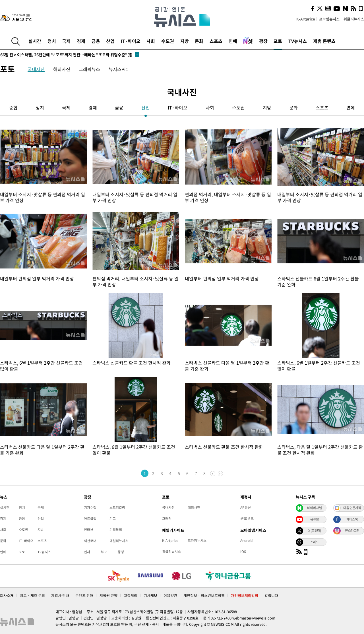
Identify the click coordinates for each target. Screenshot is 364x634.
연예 (233, 41)
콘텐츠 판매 (84, 595)
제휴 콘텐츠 (324, 41)
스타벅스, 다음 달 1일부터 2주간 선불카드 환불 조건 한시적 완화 (320, 450)
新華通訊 (247, 519)
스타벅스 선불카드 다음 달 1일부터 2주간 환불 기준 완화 (227, 366)
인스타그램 (352, 530)
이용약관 (170, 595)
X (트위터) (315, 530)
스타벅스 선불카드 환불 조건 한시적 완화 (132, 363)
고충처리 (131, 595)
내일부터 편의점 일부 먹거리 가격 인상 (37, 278)
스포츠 (216, 41)
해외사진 (62, 69)
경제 (81, 41)
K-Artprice (306, 19)
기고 (113, 519)
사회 (151, 41)
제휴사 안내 (60, 595)
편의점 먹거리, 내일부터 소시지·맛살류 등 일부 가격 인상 (228, 197)
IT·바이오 (131, 41)
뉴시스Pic (118, 69)
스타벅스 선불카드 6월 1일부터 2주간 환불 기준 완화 (318, 281)
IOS (243, 552)
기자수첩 (90, 507)
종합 (13, 108)
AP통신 (246, 507)
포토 (278, 41)
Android (246, 540)
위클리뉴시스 (354, 19)
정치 (52, 41)
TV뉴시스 (298, 41)
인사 (87, 552)
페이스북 (352, 519)
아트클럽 (90, 519)
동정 (121, 552)
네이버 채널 (315, 508)
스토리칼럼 (117, 507)
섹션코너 (90, 541)
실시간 (35, 41)
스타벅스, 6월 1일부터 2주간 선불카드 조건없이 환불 (41, 366)
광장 (263, 41)
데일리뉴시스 (119, 541)
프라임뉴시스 (329, 19)
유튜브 (315, 519)
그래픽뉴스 (89, 69)
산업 (110, 41)
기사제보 (150, 595)
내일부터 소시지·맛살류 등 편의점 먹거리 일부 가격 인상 (43, 197)
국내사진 (36, 69)
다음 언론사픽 (352, 508)
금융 (96, 41)
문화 (199, 41)
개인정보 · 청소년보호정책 (204, 595)
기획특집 (116, 530)
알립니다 (271, 595)
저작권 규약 (108, 595)
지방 (185, 41)
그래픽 (167, 519)
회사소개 (7, 595)
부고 (104, 552)
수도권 (168, 41)
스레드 (315, 542)
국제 (66, 41)
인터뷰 (89, 530)
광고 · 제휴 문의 (32, 595)
